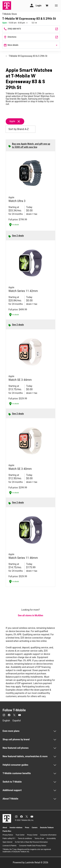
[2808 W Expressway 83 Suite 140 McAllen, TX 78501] (31, 37)
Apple (12, 121)
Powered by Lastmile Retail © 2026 (30, 862)
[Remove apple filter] (16, 121)
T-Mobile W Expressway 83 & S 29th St (28, 56)
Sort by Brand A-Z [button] (20, 129)
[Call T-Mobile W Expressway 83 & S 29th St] (31, 29)
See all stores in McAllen (30, 615)
